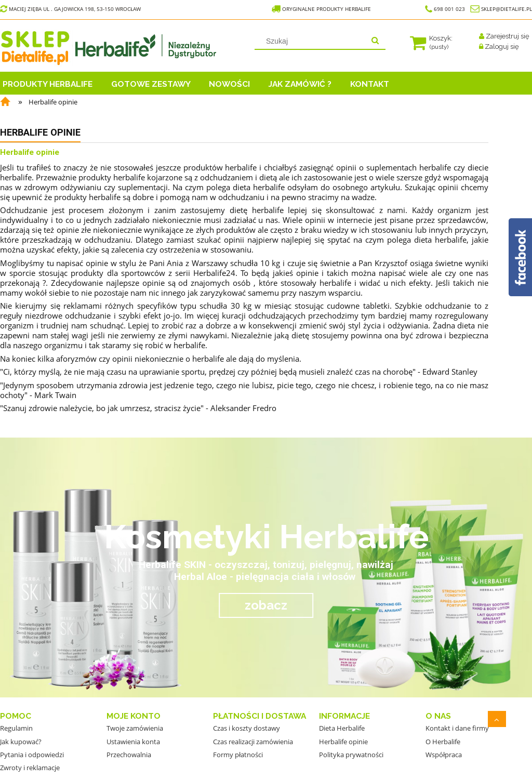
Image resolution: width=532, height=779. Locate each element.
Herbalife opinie (343, 742)
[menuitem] (54, 83)
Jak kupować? (21, 742)
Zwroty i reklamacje (30, 768)
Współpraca (444, 755)
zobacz (266, 605)
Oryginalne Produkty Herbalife (322, 9)
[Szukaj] (375, 41)
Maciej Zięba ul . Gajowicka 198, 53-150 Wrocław (70, 9)
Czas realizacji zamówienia (253, 742)
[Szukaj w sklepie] (311, 41)
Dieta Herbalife (342, 728)
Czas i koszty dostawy (247, 728)
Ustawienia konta (133, 742)
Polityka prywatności (351, 755)
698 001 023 (445, 9)
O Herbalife (443, 742)
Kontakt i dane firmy (457, 728)
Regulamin (16, 728)
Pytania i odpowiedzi (32, 755)
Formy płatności (238, 755)
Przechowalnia (129, 755)
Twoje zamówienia (135, 728)
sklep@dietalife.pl (507, 9)
